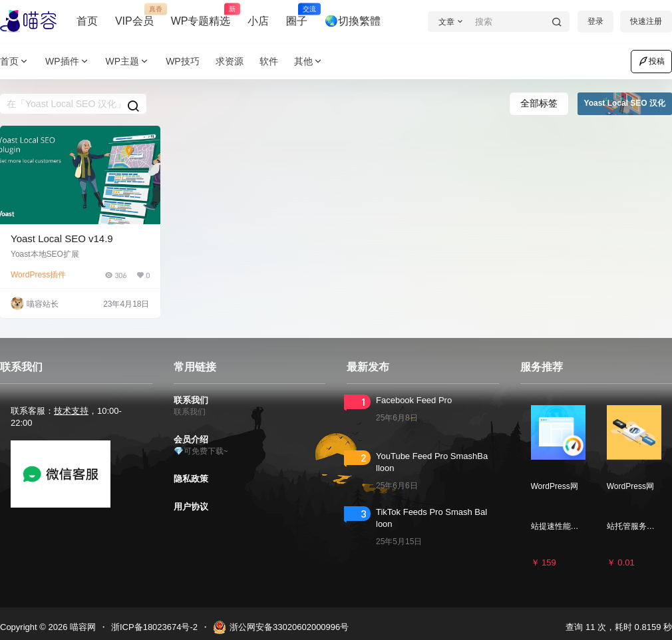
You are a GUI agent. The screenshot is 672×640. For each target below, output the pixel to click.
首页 (87, 21)
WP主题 (128, 62)
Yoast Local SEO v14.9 (62, 239)
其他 (309, 62)
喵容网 (82, 627)
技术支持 (71, 411)
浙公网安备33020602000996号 (281, 627)
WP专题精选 (201, 15)
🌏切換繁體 (353, 21)
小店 (258, 21)
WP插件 (68, 62)
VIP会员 (134, 15)
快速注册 (646, 21)
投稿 (651, 61)
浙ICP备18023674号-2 (154, 627)
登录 (595, 21)
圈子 (297, 15)
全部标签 (539, 103)
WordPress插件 (38, 275)
